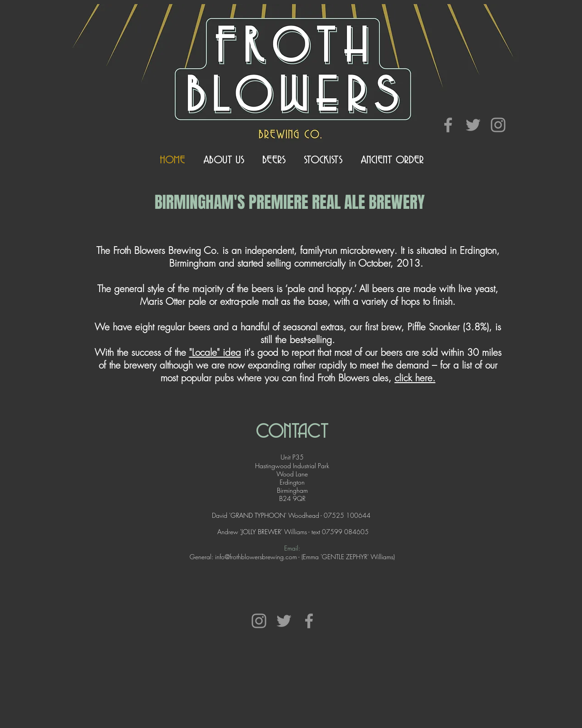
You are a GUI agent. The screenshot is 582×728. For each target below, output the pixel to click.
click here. (415, 378)
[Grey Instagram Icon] (498, 125)
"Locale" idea (215, 352)
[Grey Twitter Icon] (473, 125)
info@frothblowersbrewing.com (256, 557)
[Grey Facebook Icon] (448, 125)
